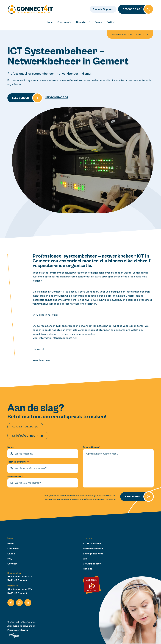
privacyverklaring (107, 499)
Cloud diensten (92, 564)
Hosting (88, 569)
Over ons (63, 22)
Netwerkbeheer (93, 548)
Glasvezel (38, 349)
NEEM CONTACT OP (57, 97)
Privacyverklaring (18, 630)
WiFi (86, 559)
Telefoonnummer (18, 462)
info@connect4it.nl (28, 435)
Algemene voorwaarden (21, 626)
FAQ (109, 22)
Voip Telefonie (41, 360)
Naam (11, 447)
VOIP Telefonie (92, 543)
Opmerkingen (91, 447)
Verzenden (133, 497)
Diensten (82, 22)
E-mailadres (15, 476)
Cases (98, 22)
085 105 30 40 (25, 427)
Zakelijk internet (93, 554)
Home (49, 22)
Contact (12, 564)
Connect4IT (33, 622)
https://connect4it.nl (65, 338)
